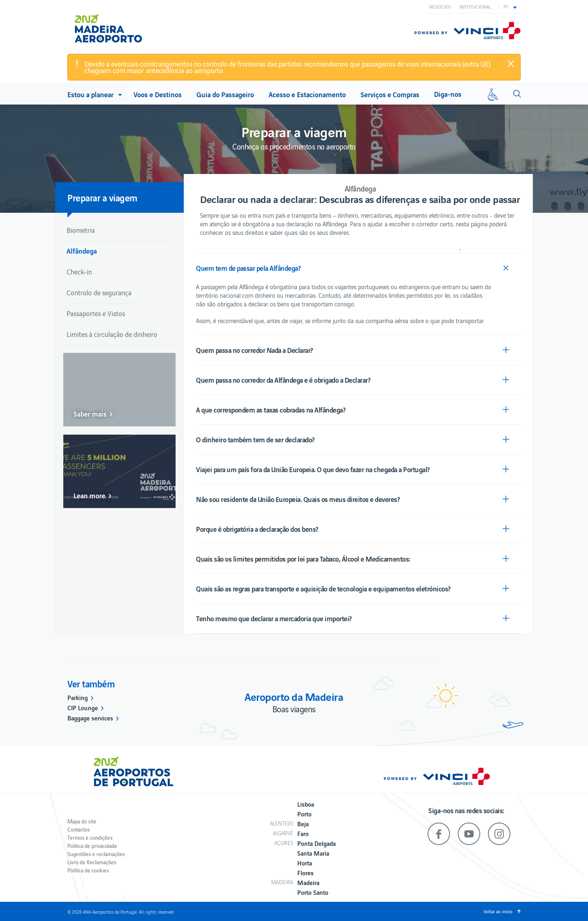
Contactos (79, 829)
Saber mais (90, 414)
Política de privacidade (92, 846)
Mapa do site (82, 821)
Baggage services (90, 718)
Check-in (79, 272)
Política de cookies (88, 870)
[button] (510, 7)
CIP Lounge (83, 707)
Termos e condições (90, 837)
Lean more (89, 495)
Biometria (81, 230)
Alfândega (82, 251)
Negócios (440, 7)
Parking (78, 697)
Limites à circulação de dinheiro (112, 334)
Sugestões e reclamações (96, 854)
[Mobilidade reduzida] (493, 94)
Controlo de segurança (99, 292)
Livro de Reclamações (92, 862)
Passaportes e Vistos (96, 313)
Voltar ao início (498, 911)
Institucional (475, 7)
